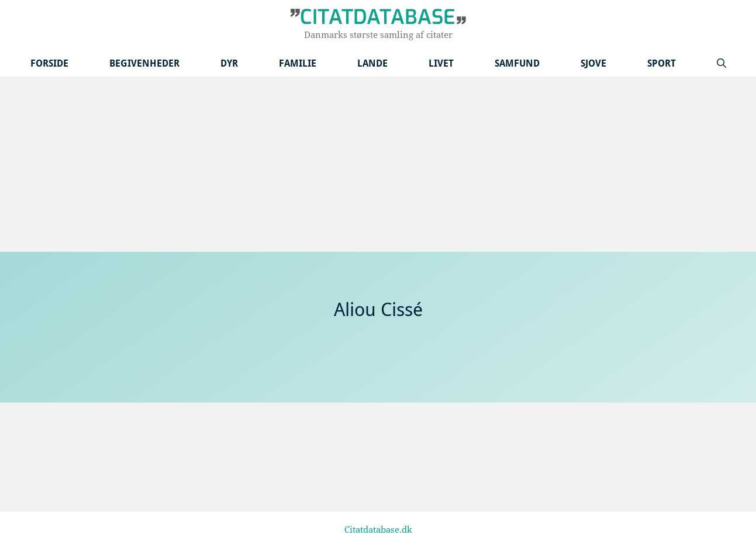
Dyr (229, 63)
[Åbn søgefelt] (722, 63)
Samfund (517, 63)
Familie (298, 63)
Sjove (593, 63)
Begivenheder (144, 63)
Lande (372, 63)
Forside (49, 63)
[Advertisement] (378, 164)
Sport (662, 63)
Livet (441, 63)
